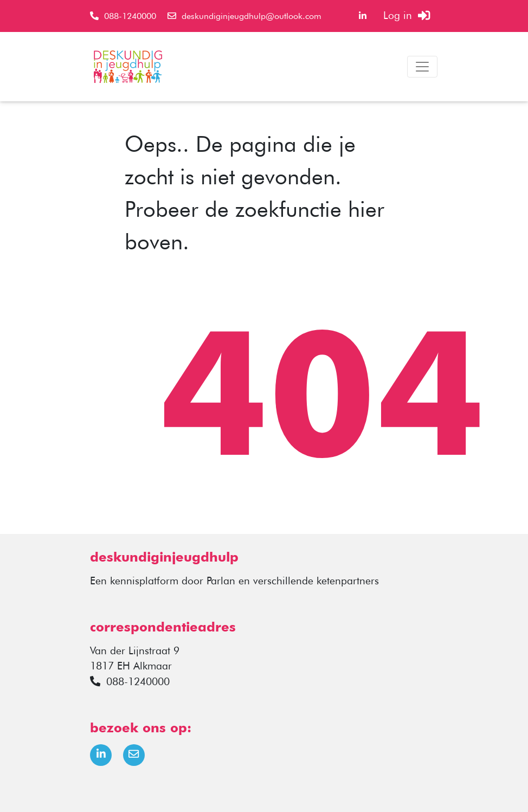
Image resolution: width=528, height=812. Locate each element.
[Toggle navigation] (422, 67)
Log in (407, 15)
